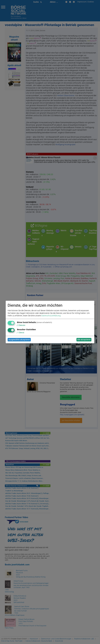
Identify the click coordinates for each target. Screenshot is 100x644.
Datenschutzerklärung (51, 316)
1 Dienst (20, 333)
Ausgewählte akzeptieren (19, 340)
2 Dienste (21, 325)
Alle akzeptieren (84, 340)
